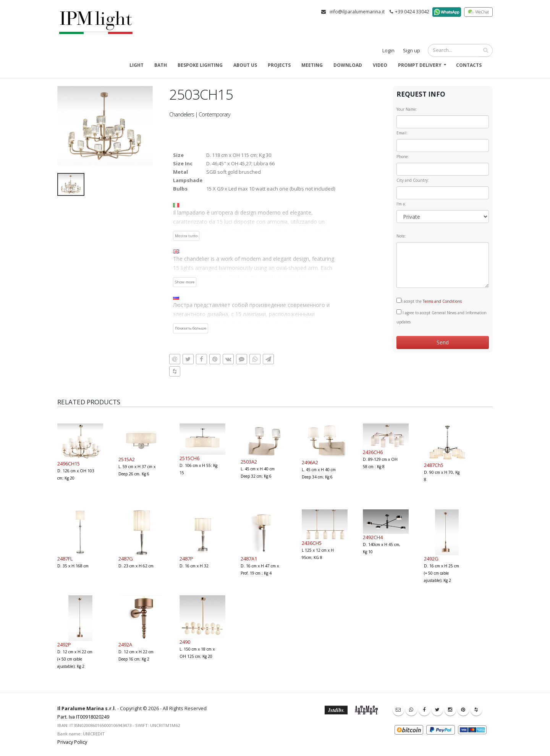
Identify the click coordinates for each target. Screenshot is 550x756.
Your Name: (407, 109)
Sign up (412, 51)
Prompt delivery (420, 65)
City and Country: (413, 180)
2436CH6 (373, 452)
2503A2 (249, 462)
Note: (401, 236)
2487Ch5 (434, 465)
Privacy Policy (72, 742)
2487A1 (249, 559)
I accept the (429, 301)
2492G (431, 559)
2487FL (65, 559)
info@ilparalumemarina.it (357, 12)
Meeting (312, 65)
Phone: (403, 157)
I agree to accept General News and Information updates (442, 317)
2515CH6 (189, 458)
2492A (125, 645)
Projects (279, 65)
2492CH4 (373, 537)
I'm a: (401, 204)
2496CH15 (69, 464)
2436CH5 (312, 543)
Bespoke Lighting (200, 65)
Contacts (469, 65)
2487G (126, 559)
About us (245, 65)
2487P (186, 559)
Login (388, 51)
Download (348, 65)
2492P (64, 645)
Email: (402, 133)
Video (380, 65)
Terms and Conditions (442, 301)
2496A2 (310, 462)
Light (137, 65)
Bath (161, 65)
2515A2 (127, 459)
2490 (185, 642)
